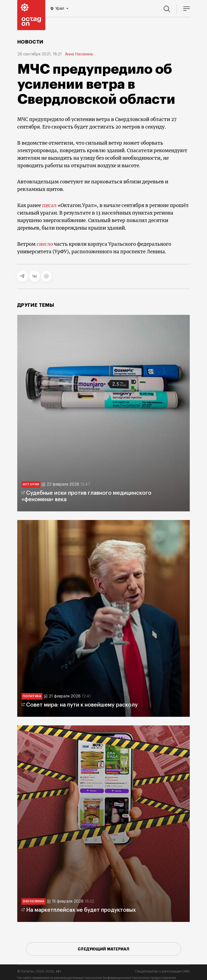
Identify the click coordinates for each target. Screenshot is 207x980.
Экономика (34, 901)
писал (49, 205)
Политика (32, 696)
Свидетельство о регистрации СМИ (162, 971)
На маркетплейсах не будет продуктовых (81, 910)
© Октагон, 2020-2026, (39, 971)
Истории (31, 484)
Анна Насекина (79, 54)
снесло (45, 244)
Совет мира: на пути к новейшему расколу (82, 705)
